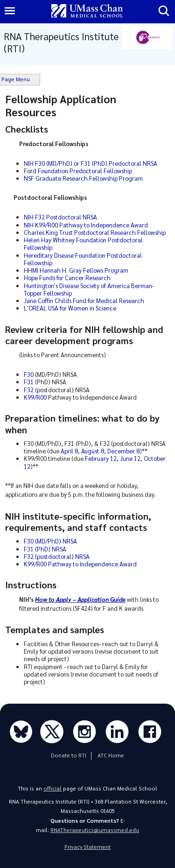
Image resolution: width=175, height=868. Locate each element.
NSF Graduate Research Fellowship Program (83, 178)
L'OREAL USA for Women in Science (70, 308)
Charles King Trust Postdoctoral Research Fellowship (95, 232)
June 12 (130, 458)
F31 (29, 382)
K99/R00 (35, 397)
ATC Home (111, 755)
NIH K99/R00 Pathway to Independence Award (86, 225)
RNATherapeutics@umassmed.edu (95, 830)
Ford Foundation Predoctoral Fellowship (78, 171)
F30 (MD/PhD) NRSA (50, 541)
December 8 (123, 451)
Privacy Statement (87, 847)
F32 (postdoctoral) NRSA (57, 556)
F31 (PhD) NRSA (45, 549)
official (52, 788)
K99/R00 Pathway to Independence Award (80, 564)
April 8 (69, 451)
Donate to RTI (69, 755)
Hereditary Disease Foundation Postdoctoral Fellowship (83, 259)
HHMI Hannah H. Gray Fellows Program (76, 270)
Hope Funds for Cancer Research (67, 278)
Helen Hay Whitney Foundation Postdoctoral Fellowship (83, 243)
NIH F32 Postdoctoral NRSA (60, 217)
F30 (29, 374)
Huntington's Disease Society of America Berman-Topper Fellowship (89, 289)
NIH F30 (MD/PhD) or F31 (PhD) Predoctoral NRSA (91, 163)
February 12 (101, 458)
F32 (29, 390)
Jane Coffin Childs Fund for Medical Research (84, 300)
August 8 (93, 451)
